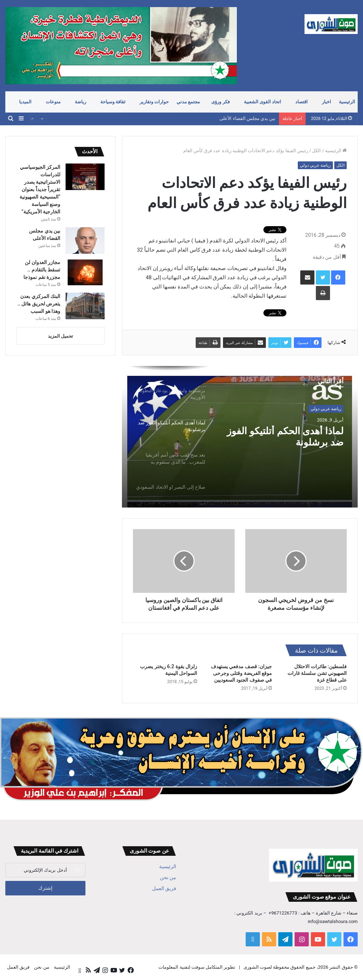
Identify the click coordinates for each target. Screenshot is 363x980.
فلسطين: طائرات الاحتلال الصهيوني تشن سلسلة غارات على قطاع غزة (317, 673)
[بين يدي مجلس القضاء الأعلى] (85, 240)
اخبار (326, 102)
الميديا (25, 102)
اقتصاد (301, 102)
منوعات (53, 102)
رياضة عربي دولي (315, 165)
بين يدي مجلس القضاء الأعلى (247, 119)
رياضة (80, 102)
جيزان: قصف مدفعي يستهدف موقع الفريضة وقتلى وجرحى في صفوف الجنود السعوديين (241, 673)
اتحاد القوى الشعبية (263, 102)
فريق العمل (164, 888)
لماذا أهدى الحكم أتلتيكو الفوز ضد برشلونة (292, 438)
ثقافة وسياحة (113, 102)
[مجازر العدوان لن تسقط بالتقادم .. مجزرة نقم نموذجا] (85, 272)
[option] (240, 437)
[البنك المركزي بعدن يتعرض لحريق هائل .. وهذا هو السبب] (85, 306)
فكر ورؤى (220, 102)
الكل (316, 151)
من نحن (168, 877)
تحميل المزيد (60, 336)
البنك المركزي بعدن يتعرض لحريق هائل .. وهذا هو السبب (39, 304)
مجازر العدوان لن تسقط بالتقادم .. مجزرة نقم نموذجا (42, 270)
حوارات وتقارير (154, 102)
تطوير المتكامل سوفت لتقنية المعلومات (197, 967)
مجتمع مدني (188, 102)
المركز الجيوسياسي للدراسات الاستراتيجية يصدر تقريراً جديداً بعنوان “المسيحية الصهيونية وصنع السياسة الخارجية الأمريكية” (40, 189)
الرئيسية (347, 102)
